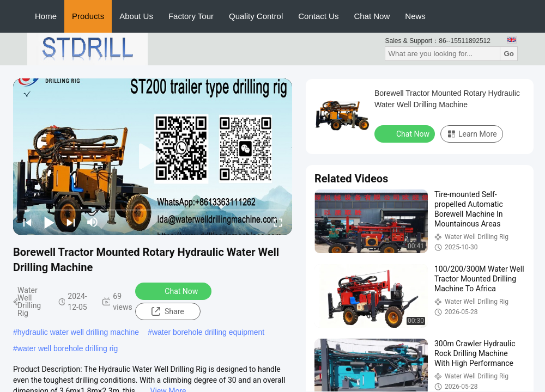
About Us (136, 16)
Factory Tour (191, 16)
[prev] (27, 222)
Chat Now (372, 16)
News (415, 16)
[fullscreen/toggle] (278, 222)
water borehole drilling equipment (208, 332)
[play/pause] (49, 222)
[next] (71, 222)
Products (88, 16)
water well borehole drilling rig (68, 348)
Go (509, 54)
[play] (153, 157)
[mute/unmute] (93, 222)
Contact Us (318, 16)
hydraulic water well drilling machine (78, 332)
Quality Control (256, 16)
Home (46, 16)
